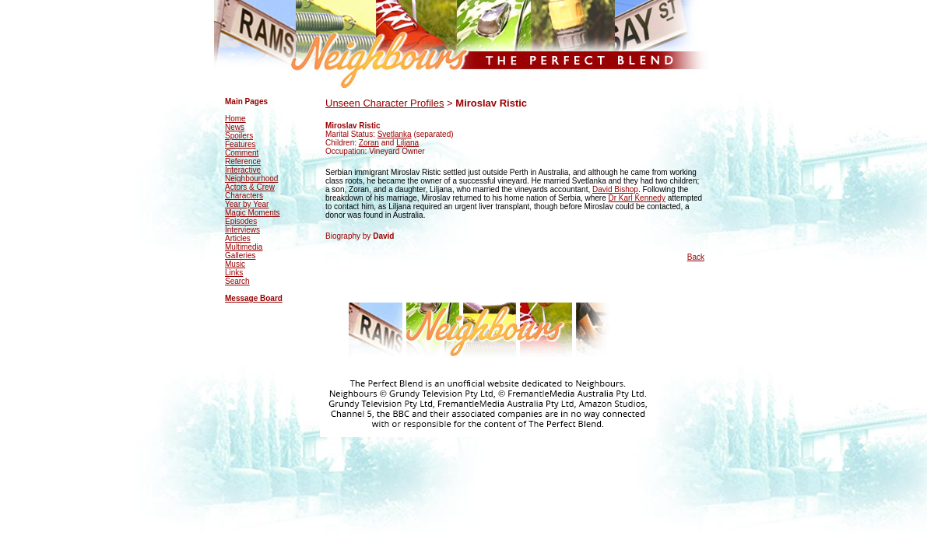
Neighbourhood (251, 178)
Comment (242, 153)
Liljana (407, 143)
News (235, 127)
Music (235, 264)
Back (696, 257)
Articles (238, 238)
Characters (244, 196)
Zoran (369, 143)
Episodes (241, 221)
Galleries (240, 255)
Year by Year (247, 204)
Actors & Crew (250, 187)
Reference (243, 161)
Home (235, 119)
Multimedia (244, 247)
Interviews (242, 230)
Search (237, 281)
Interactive (243, 170)
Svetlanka (395, 134)
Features (240, 144)
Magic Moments (253, 213)
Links (234, 273)
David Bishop (615, 189)
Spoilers (239, 136)
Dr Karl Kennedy (637, 198)
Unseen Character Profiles (384, 103)
